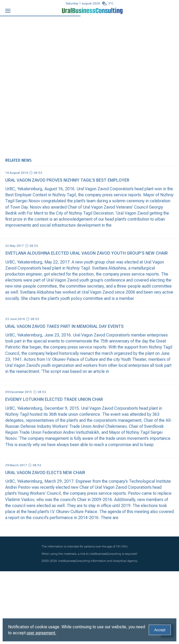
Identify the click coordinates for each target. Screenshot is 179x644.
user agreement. (41, 633)
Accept (160, 630)
